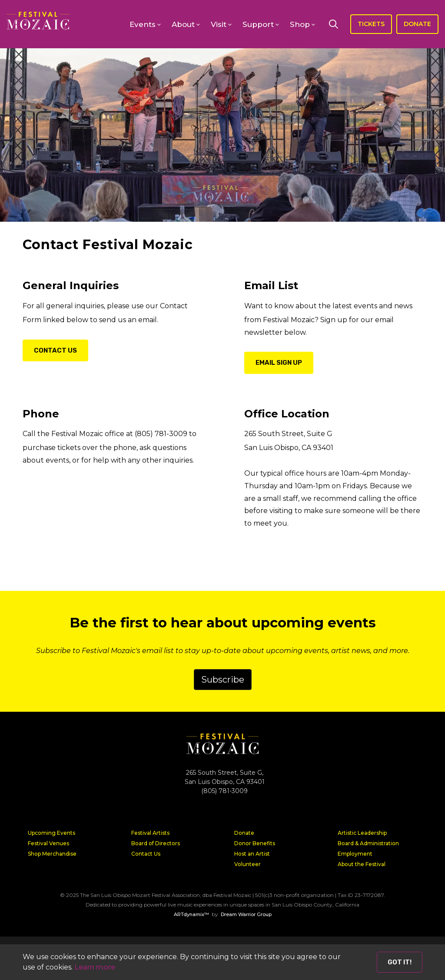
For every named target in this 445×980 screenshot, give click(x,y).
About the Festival (362, 864)
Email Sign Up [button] (279, 363)
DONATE (417, 24)
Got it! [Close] (400, 962)
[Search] (333, 24)
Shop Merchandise (52, 854)
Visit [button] (219, 24)
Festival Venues (48, 843)
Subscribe (223, 680)
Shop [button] (300, 24)
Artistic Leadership (362, 833)
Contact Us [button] (55, 350)
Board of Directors (156, 843)
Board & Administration (368, 843)
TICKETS (371, 24)
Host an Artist (252, 854)
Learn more (95, 967)
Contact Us (146, 854)
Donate (244, 833)
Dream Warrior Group (246, 914)
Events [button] (143, 24)
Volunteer (247, 864)
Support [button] (258, 24)
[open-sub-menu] (159, 25)
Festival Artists (150, 833)
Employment (355, 854)
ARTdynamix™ (191, 914)
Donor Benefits (255, 843)
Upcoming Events (51, 833)
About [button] (183, 24)
